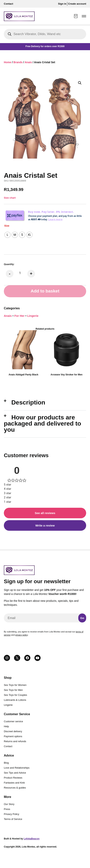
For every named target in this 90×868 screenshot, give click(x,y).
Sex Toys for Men (13, 690)
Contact (8, 746)
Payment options (13, 736)
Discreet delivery (13, 731)
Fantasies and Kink (14, 783)
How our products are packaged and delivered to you (42, 423)
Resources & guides (15, 788)
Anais (28, 62)
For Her (19, 316)
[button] (84, 16)
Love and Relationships (17, 768)
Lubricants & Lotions (15, 700)
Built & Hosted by (22, 839)
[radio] (7, 235)
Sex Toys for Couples (15, 695)
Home (7, 62)
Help (6, 726)
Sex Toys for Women (15, 685)
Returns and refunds (15, 741)
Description (28, 402)
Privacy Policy (12, 814)
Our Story (9, 804)
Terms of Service (13, 819)
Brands (18, 62)
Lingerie (33, 316)
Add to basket (45, 291)
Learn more (55, 219)
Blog (6, 763)
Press (7, 809)
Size (7, 226)
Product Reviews (13, 778)
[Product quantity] (20, 273)
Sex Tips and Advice (15, 773)
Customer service (13, 721)
